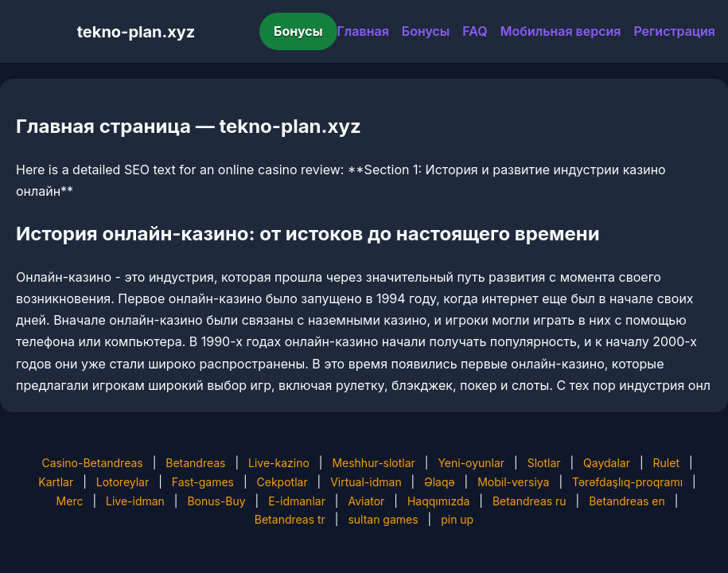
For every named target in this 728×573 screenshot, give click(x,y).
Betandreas (195, 463)
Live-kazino (279, 463)
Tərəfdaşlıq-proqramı (627, 482)
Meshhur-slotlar (373, 463)
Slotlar (544, 463)
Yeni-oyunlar (471, 463)
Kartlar (56, 482)
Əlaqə (439, 482)
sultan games (383, 519)
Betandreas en (627, 501)
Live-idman (135, 501)
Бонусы (298, 31)
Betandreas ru (529, 501)
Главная (363, 31)
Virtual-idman (366, 482)
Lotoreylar (123, 482)
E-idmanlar (297, 501)
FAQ (475, 31)
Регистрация (674, 31)
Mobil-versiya (513, 482)
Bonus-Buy (216, 501)
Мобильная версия (561, 31)
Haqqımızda (438, 501)
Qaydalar (607, 463)
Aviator (366, 501)
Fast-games (203, 482)
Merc (70, 501)
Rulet (666, 463)
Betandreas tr (290, 519)
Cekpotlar (282, 482)
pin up (457, 519)
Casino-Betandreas (92, 463)
